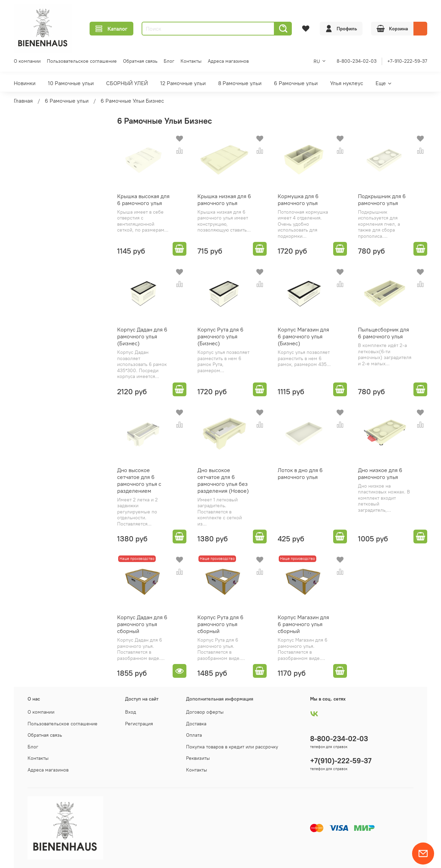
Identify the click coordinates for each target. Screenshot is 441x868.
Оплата (194, 735)
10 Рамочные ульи (71, 83)
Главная (23, 101)
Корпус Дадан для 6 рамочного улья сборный (142, 624)
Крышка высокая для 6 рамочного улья (143, 200)
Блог (169, 61)
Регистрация (139, 724)
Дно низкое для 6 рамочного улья (380, 473)
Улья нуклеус (347, 83)
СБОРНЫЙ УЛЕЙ (127, 83)
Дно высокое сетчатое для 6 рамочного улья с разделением (139, 480)
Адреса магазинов (228, 61)
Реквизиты (198, 758)
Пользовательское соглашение (82, 61)
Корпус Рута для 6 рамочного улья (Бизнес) (220, 336)
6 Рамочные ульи (296, 83)
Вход (131, 712)
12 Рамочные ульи (183, 83)
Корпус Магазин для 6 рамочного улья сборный (303, 624)
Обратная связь (140, 61)
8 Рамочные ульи (240, 83)
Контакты (191, 61)
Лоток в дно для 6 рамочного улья (300, 473)
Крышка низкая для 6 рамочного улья (224, 200)
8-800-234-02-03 (357, 61)
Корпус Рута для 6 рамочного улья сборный (220, 624)
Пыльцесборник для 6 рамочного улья (383, 333)
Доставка (196, 724)
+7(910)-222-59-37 (341, 761)
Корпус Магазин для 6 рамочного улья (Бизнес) (303, 336)
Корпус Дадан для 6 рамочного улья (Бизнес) (142, 336)
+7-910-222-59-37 (407, 61)
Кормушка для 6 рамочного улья (298, 200)
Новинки (25, 83)
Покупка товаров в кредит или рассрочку (232, 747)
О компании (27, 61)
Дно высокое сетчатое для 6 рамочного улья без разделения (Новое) (223, 480)
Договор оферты (205, 712)
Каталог (111, 29)
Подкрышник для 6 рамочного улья (382, 200)
